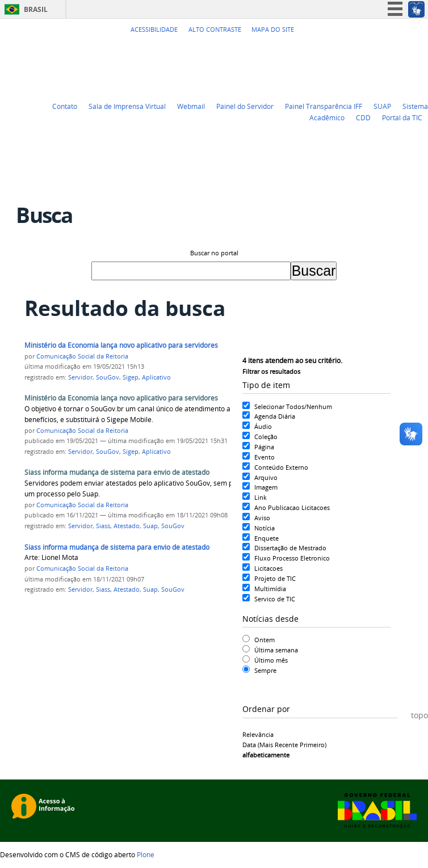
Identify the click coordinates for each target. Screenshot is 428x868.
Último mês (271, 660)
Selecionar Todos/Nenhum (293, 406)
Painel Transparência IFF (324, 106)
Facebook (394, 50)
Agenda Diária (275, 416)
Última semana (276, 650)
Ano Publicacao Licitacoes (292, 507)
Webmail (191, 106)
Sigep (131, 377)
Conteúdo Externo (281, 467)
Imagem (266, 487)
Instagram (422, 50)
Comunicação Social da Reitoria (82, 356)
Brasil (36, 9)
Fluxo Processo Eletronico (292, 558)
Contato (65, 106)
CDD (363, 117)
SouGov (108, 377)
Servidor (80, 377)
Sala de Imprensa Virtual (127, 106)
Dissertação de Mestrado (290, 548)
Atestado (127, 526)
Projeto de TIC (275, 578)
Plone (146, 854)
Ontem (265, 640)
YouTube (380, 50)
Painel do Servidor (245, 106)
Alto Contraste (215, 30)
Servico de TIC (275, 599)
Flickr (408, 50)
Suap (150, 526)
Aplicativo (156, 377)
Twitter (366, 50)
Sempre (265, 670)
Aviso (262, 518)
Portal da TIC (402, 117)
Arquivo (266, 477)
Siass (103, 526)
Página (264, 447)
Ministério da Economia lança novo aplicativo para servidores (121, 345)
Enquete (267, 538)
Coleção (266, 437)
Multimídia (270, 589)
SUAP (382, 106)
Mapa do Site (273, 30)
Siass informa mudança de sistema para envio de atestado (117, 472)
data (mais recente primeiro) (284, 745)
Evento (265, 457)
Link (261, 497)
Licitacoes (268, 568)
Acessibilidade (154, 30)
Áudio (263, 426)
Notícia (265, 528)
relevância (258, 734)
